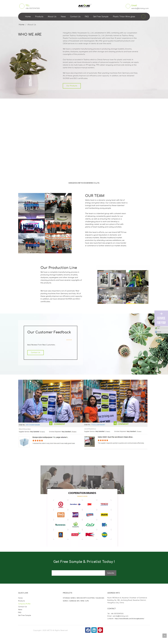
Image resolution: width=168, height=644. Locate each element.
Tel (158, 328)
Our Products (72, 86)
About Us (52, 17)
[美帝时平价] (53, 414)
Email (159, 332)
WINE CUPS (85, 601)
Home (28, 17)
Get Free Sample (101, 17)
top (165, 636)
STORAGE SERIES (69, 598)
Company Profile (24, 604)
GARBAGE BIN (74, 601)
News (63, 17)
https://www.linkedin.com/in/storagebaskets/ (130, 619)
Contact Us (75, 17)
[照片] (20, 195)
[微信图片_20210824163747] (42, 467)
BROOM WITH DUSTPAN (86, 598)
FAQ (87, 17)
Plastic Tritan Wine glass (124, 17)
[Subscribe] (113, 573)
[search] (80, 573)
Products (39, 17)
